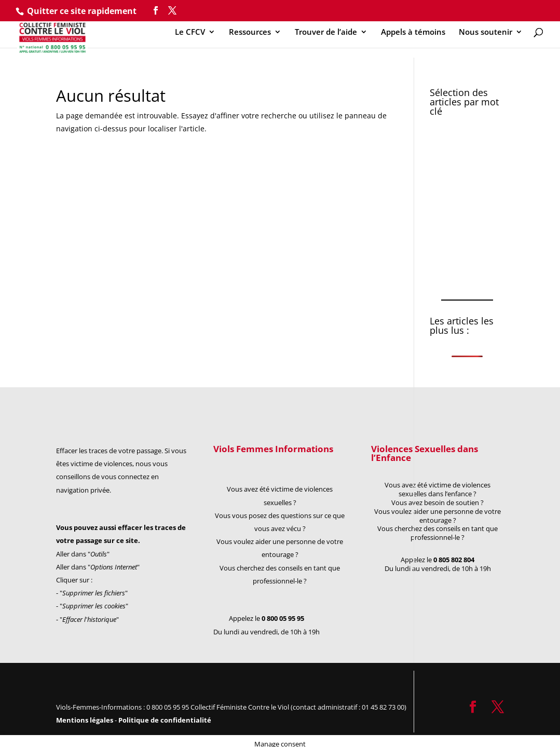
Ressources (250, 32)
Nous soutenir (486, 32)
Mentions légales (85, 720)
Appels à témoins (413, 32)
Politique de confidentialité (165, 720)
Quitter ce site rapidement (82, 11)
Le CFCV (190, 32)
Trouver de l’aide (326, 32)
